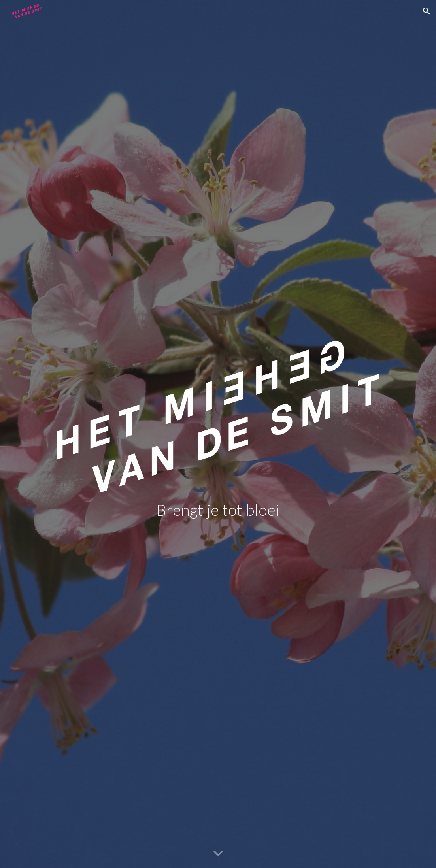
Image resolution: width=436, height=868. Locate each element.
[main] (218, 510)
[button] (427, 11)
